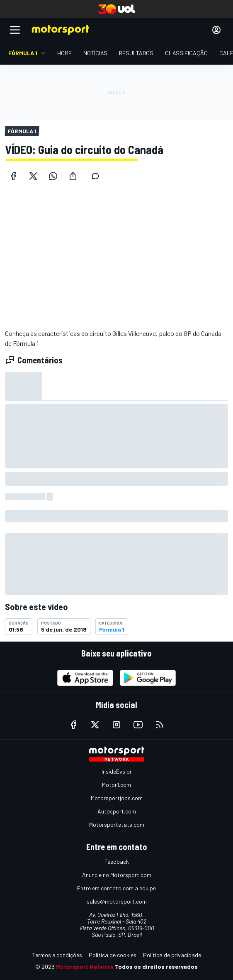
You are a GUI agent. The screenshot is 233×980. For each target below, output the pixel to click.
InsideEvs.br (117, 771)
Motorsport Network (85, 967)
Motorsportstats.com (117, 824)
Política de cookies (113, 955)
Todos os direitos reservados (156, 967)
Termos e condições (57, 955)
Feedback (117, 861)
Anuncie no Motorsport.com (117, 875)
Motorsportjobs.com (117, 798)
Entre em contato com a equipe (116, 888)
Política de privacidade (172, 955)
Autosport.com (117, 811)
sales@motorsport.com (117, 901)
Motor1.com (116, 785)
